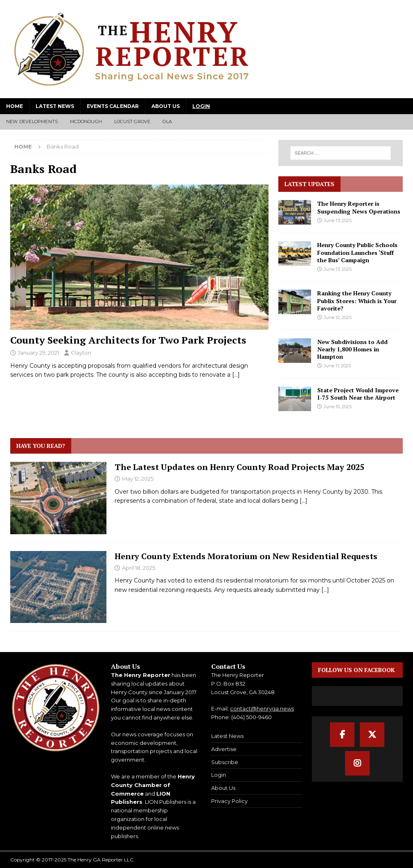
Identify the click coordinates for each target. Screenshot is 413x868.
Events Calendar (113, 106)
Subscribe (225, 762)
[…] (236, 375)
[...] (304, 501)
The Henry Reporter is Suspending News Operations (359, 207)
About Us (166, 106)
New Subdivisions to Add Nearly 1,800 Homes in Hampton (352, 349)
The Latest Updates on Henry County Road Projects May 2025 (239, 467)
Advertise (224, 749)
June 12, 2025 (338, 317)
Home (15, 106)
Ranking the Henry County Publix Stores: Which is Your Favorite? (357, 300)
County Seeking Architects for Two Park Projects (128, 340)
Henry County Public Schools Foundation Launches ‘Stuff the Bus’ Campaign (357, 252)
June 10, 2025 (338, 407)
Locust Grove (132, 121)
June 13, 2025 (338, 220)
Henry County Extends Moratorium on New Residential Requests (246, 556)
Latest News (55, 106)
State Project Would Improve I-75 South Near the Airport (358, 394)
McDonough (86, 121)
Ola (167, 121)
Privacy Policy (229, 801)
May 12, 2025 (138, 479)
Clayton (81, 353)
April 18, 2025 (139, 568)
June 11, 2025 (337, 366)
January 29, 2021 (38, 353)
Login (201, 106)
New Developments (32, 121)
